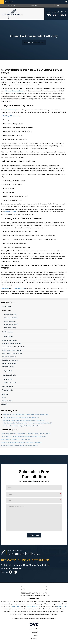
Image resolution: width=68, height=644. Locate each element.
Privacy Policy (34, 629)
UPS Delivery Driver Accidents (12, 354)
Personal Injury (6, 306)
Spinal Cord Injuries (10, 383)
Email (34, 6)
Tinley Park (15, 606)
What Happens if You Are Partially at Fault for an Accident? (20, 445)
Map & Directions (11, 568)
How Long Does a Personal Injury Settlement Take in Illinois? (22, 426)
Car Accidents (7, 310)
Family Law (5, 394)
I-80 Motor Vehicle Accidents (12, 344)
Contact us (5, 289)
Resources (34, 635)
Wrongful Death (7, 390)
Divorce (4, 398)
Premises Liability (8, 367)
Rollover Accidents (10, 321)
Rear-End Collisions (10, 315)
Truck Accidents (8, 332)
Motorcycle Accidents (9, 340)
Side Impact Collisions (11, 318)
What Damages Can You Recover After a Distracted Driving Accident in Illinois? (27, 423)
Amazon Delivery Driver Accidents (14, 347)
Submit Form (34, 535)
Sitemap (34, 639)
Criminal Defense (7, 401)
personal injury (10, 110)
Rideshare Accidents (9, 357)
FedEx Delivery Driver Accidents (13, 350)
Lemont (7, 609)
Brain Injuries (8, 379)
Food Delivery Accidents (10, 360)
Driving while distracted (12, 116)
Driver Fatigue (8, 336)
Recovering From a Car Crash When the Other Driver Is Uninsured (21, 442)
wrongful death (10, 212)
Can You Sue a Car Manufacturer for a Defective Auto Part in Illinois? (24, 420)
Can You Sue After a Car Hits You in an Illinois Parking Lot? (21, 417)
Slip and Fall (8, 371)
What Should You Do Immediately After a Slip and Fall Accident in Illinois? (26, 414)
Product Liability (8, 387)
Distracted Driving (10, 328)
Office (57, 6)
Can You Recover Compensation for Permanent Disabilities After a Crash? (24, 437)
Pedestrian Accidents (9, 363)
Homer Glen (62, 606)
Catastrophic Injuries (9, 375)
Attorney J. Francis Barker (15, 91)
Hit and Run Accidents (11, 324)
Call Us (11, 6)
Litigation (4, 404)
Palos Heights (32, 606)
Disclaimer (34, 632)
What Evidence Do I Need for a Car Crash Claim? (16, 439)
